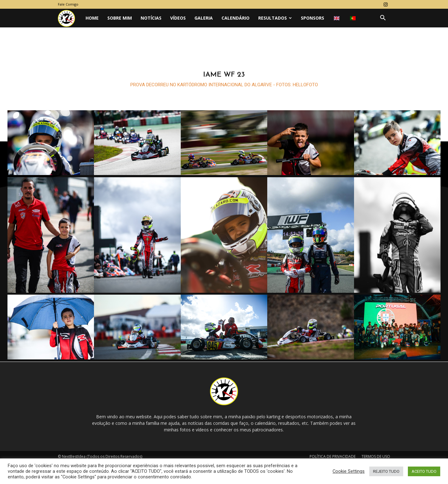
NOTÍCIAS (151, 18)
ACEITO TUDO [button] (424, 471)
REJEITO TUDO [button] (386, 471)
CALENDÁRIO (236, 18)
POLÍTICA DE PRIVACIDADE (333, 457)
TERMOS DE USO (376, 457)
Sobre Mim (120, 18)
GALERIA (204, 18)
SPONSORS (313, 18)
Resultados (275, 18)
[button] (383, 19)
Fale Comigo (68, 4)
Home (92, 18)
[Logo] (70, 18)
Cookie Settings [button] (349, 471)
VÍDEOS (178, 18)
